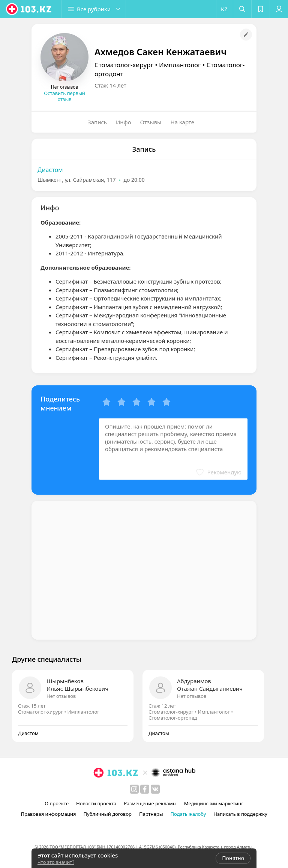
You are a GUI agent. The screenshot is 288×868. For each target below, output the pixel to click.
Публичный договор (108, 814)
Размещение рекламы (150, 803)
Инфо (124, 122)
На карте (182, 122)
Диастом (50, 170)
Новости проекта (96, 803)
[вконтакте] (155, 789)
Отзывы (151, 122)
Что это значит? (56, 862)
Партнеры (151, 814)
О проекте (57, 803)
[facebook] (145, 789)
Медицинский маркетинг (214, 803)
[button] (94, 9)
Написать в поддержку (240, 814)
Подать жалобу (188, 814)
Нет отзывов (61, 696)
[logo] (29, 9)
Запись (97, 122)
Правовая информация (48, 814)
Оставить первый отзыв (64, 96)
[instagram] (134, 789)
